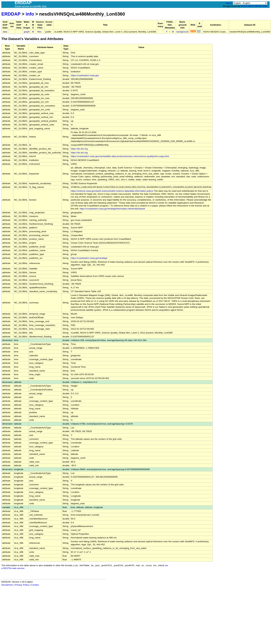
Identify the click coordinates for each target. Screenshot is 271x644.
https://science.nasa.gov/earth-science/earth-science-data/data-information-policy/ (112, 191)
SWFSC (258, 6)
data (5, 32)
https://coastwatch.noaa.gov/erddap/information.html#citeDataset (112, 209)
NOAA (244, 6)
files (39, 32)
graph (27, 32)
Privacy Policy (22, 585)
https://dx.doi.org (79, 149)
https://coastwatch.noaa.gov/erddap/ (89, 258)
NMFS (250, 6)
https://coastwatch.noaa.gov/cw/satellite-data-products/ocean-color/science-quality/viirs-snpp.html (120, 156)
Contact (35, 585)
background (183, 32)
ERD (265, 6)
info (30, 14)
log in (228, 3)
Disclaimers (7, 585)
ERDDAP (11, 14)
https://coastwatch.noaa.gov (85, 75)
